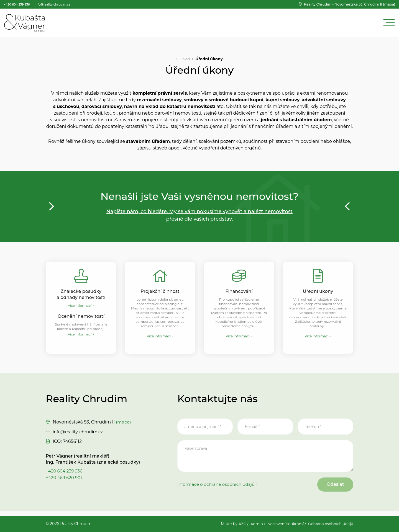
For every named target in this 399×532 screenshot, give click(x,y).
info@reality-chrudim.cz (79, 435)
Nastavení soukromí (282, 524)
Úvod (185, 59)
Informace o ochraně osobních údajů (218, 488)
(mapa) (350, 4)
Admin (252, 524)
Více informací (80, 306)
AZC (237, 524)
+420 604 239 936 (65, 474)
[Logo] (25, 23)
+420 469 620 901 (65, 481)
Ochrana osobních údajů (329, 524)
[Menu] (389, 23)
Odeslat (333, 489)
